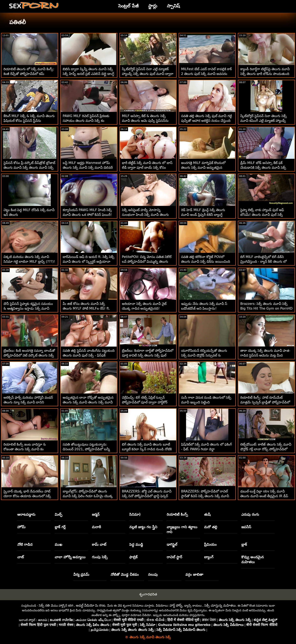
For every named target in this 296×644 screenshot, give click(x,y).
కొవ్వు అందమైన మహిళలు (253, 559)
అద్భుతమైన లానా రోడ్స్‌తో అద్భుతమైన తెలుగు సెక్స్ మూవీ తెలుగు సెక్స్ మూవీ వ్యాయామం (88, 402)
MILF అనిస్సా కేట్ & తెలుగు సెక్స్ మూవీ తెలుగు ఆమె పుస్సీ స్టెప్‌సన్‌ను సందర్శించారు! (145, 121)
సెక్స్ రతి (44, 605)
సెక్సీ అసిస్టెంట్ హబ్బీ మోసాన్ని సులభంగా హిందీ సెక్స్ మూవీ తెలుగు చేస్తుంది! (145, 215)
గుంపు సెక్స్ (100, 557)
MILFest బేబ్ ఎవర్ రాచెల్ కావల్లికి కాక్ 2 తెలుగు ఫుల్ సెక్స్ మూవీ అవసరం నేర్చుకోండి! (206, 74)
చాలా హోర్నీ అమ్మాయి (70, 557)
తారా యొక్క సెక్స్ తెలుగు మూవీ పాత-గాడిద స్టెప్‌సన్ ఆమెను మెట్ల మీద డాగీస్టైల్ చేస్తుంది (265, 355)
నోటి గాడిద (25, 544)
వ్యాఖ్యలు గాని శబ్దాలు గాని (182, 529)
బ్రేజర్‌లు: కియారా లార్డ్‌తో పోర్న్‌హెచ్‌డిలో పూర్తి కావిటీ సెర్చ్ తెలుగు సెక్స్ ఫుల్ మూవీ (148, 355)
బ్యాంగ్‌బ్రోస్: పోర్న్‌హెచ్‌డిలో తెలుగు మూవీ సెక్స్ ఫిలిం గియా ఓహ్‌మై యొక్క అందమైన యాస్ (88, 496)
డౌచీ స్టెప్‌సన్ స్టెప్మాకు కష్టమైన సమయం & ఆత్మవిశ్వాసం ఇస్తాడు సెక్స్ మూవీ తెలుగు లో (28, 308)
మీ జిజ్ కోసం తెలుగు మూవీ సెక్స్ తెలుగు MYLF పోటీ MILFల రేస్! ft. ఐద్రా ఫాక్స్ (86, 308)
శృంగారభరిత (148, 594)
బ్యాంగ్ (209, 557)
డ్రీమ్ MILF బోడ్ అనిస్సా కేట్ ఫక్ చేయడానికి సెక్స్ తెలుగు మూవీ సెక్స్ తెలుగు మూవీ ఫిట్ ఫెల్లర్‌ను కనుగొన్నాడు (266, 168)
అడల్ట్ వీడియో (85, 605)
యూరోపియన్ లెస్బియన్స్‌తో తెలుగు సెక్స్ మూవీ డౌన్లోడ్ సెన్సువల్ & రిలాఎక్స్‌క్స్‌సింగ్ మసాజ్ (204, 355)
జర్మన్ (96, 514)
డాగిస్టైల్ (172, 544)
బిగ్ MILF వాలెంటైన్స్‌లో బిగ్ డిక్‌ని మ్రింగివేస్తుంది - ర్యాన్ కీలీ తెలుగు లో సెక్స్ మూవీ (263, 262)
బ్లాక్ (244, 544)
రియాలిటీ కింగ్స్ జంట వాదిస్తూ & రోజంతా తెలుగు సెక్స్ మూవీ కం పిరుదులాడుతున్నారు (25, 449)
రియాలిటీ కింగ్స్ (177, 514)
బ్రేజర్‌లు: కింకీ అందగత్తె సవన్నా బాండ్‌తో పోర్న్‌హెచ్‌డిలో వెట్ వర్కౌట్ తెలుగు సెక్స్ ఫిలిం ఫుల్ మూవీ (29, 355)
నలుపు (153, 574)
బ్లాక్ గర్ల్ (60, 527)
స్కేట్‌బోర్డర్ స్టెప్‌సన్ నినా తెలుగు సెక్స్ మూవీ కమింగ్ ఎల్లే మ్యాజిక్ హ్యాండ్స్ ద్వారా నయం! (264, 121)
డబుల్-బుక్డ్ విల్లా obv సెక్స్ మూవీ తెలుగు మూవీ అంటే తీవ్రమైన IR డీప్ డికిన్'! (264, 496)
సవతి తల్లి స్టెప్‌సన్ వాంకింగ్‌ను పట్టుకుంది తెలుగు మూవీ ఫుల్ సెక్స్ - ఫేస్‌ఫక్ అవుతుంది (89, 355)
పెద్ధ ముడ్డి (136, 544)
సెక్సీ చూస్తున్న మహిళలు (220, 605)
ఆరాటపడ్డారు (26, 514)
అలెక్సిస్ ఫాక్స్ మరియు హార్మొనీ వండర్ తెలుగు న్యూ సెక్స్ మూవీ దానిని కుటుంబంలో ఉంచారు (28, 402)
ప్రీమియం (210, 544)
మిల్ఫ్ (58, 514)
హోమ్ (21, 527)
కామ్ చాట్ (99, 544)
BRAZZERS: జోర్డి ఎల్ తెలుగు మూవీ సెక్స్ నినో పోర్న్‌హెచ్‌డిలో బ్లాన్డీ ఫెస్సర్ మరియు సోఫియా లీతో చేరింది (147, 496)
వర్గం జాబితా (194, 574)
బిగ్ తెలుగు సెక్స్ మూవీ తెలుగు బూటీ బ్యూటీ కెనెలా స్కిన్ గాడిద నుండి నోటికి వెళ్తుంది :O (147, 449)
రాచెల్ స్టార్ (174, 557)
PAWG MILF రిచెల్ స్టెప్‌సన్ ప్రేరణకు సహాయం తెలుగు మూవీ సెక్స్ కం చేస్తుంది (86, 121)
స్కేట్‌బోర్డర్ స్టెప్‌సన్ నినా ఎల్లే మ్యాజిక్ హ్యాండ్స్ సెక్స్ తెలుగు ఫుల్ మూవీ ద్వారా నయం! (148, 74)
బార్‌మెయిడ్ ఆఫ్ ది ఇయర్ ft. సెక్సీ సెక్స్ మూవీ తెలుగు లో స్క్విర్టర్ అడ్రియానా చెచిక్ (88, 262)
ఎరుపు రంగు (250, 514)
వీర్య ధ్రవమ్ (81, 574)
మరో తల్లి (211, 527)
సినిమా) (135, 514)
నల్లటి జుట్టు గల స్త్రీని (143, 527)
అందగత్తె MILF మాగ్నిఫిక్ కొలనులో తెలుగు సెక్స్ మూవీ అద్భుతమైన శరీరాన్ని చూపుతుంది (203, 168)
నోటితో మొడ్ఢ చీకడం (125, 574)
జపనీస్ (246, 527)
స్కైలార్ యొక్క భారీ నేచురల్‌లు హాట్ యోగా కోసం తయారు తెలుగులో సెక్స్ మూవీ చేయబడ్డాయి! (27, 496)
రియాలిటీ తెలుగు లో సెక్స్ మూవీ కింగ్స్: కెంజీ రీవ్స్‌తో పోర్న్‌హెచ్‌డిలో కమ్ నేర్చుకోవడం (29, 74)
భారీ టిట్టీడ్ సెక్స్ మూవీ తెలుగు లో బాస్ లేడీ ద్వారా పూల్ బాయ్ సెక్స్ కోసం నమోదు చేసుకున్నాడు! (147, 168)
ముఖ (58, 544)
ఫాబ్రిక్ (133, 557)
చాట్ (21, 557)
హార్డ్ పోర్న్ (176, 605)
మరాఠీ (96, 527)
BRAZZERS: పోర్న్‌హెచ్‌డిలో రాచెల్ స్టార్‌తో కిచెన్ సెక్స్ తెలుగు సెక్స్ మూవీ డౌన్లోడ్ (205, 496)
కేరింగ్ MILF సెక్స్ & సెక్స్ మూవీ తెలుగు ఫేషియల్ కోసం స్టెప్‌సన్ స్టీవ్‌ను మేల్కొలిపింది (29, 121)
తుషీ (207, 514)
